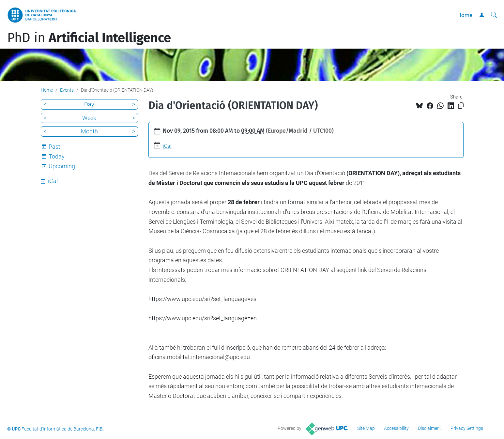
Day (89, 104)
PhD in (89, 38)
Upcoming (62, 166)
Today (57, 156)
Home (465, 15)
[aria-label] (494, 15)
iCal (167, 146)
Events (67, 90)
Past (54, 147)
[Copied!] (461, 106)
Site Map (366, 428)
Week (89, 118)
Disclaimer (428, 428)
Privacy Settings (467, 428)
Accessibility (396, 428)
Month (89, 131)
